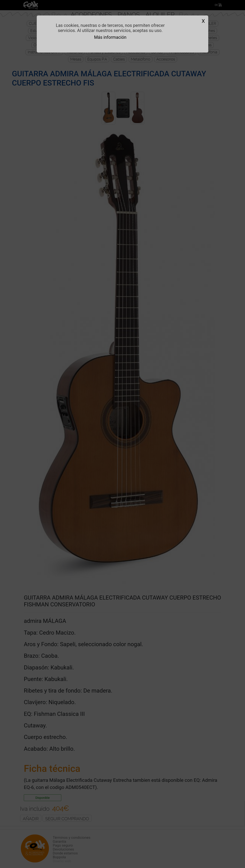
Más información (110, 37)
